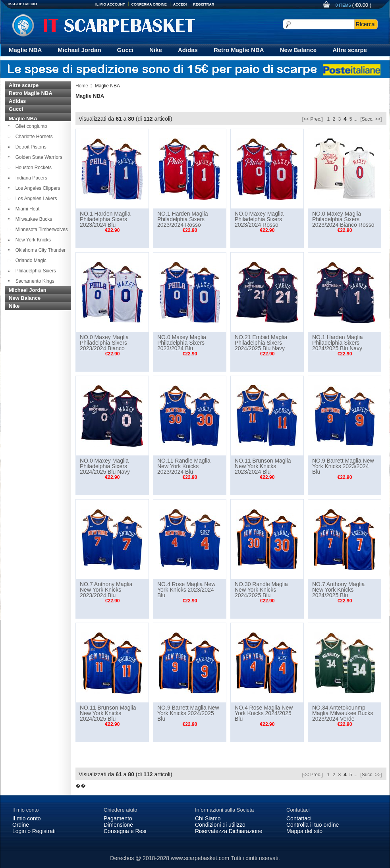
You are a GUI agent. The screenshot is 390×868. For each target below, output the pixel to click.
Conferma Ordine (149, 4)
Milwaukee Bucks (32, 219)
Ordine (21, 825)
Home (82, 86)
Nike (156, 50)
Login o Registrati (34, 831)
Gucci (125, 50)
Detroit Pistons (30, 147)
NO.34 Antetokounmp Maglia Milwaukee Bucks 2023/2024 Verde (343, 713)
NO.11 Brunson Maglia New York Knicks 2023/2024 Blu (263, 466)
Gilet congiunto (30, 126)
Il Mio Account (110, 4)
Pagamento (118, 818)
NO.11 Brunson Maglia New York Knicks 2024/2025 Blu (108, 713)
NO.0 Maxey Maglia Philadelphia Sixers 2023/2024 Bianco (104, 343)
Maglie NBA (25, 50)
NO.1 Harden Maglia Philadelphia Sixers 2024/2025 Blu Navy (338, 343)
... (355, 119)
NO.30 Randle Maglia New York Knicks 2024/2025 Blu (261, 590)
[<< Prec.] (313, 119)
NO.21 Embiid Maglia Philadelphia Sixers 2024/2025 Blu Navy (261, 343)
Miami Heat (26, 209)
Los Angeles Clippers (36, 188)
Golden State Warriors (38, 157)
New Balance (298, 50)
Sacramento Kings (34, 281)
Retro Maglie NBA (239, 50)
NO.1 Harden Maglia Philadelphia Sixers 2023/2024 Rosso (183, 219)
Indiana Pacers (30, 178)
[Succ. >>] (371, 119)
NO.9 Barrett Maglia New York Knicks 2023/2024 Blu (343, 466)
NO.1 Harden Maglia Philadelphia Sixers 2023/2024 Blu (105, 219)
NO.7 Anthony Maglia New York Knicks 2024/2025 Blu (338, 590)
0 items (344, 5)
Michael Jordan (79, 50)
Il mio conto (27, 818)
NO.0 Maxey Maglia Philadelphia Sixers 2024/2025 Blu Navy (105, 466)
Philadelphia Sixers (34, 271)
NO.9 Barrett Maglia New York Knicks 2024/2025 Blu (188, 713)
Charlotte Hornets (33, 137)
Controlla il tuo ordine (313, 825)
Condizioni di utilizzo (220, 825)
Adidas (188, 50)
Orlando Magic (30, 260)
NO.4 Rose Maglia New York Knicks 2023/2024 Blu (186, 590)
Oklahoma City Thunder (39, 250)
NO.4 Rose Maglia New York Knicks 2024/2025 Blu (264, 713)
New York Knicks (32, 240)
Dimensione (118, 825)
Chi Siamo (208, 818)
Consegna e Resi (125, 831)
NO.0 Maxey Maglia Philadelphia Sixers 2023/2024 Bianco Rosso (343, 219)
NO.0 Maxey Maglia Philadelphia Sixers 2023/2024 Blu (182, 343)
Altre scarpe (350, 50)
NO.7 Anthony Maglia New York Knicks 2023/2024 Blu (106, 590)
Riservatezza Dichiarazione (229, 831)
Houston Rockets (32, 168)
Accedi (180, 4)
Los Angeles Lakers (35, 199)
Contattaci (299, 818)
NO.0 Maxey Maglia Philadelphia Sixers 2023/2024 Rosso (259, 219)
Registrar (204, 4)
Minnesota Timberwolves (40, 230)
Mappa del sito (304, 831)
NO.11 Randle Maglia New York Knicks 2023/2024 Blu (184, 466)
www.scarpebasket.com (200, 858)
